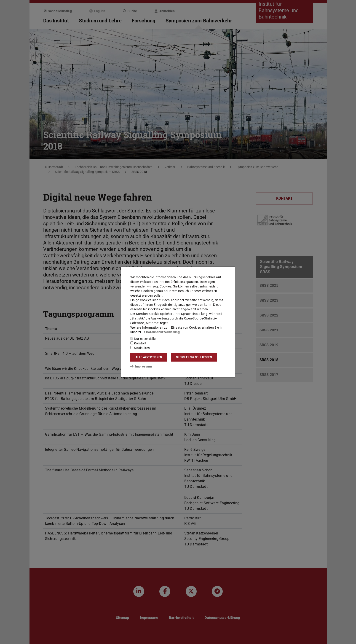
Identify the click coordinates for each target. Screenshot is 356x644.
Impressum (141, 366)
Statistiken (140, 348)
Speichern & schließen (194, 357)
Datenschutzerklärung (161, 332)
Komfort (138, 343)
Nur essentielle (143, 339)
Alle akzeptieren (149, 357)
